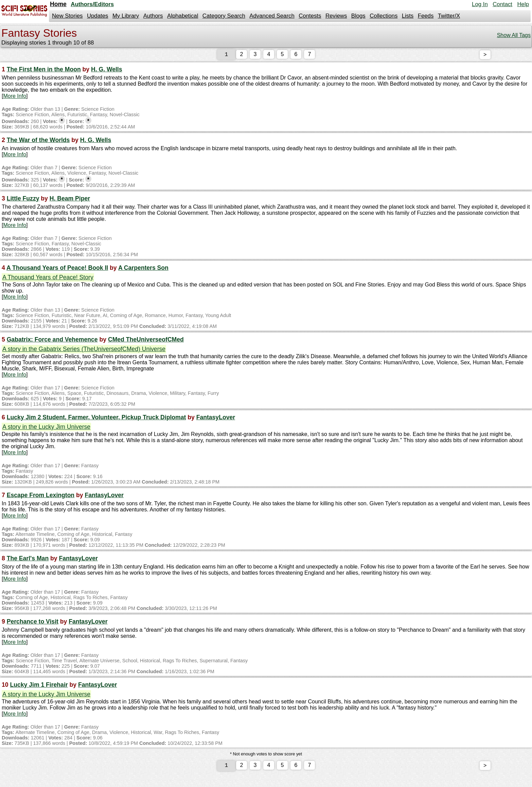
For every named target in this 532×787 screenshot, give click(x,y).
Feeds (426, 16)
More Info (15, 97)
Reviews (336, 16)
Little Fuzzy (23, 200)
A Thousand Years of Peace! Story (48, 279)
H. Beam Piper (70, 200)
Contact (502, 4)
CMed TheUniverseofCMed (146, 341)
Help (523, 4)
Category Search (224, 16)
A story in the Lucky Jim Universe (46, 428)
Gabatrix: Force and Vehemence (52, 341)
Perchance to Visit (33, 623)
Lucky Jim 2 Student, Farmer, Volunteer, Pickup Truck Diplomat (96, 419)
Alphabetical (183, 16)
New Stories (67, 16)
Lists (408, 16)
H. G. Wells (107, 71)
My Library (126, 16)
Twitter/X (449, 16)
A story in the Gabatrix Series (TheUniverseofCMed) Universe (84, 350)
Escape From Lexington (41, 496)
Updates (98, 16)
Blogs (358, 16)
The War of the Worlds (38, 141)
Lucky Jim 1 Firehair (39, 686)
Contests (310, 16)
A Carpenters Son (143, 269)
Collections (384, 16)
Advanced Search (272, 16)
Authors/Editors (92, 4)
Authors (153, 16)
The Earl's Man (28, 560)
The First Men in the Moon (44, 71)
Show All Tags (514, 35)
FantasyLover (216, 419)
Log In (480, 4)
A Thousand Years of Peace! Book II (57, 269)
